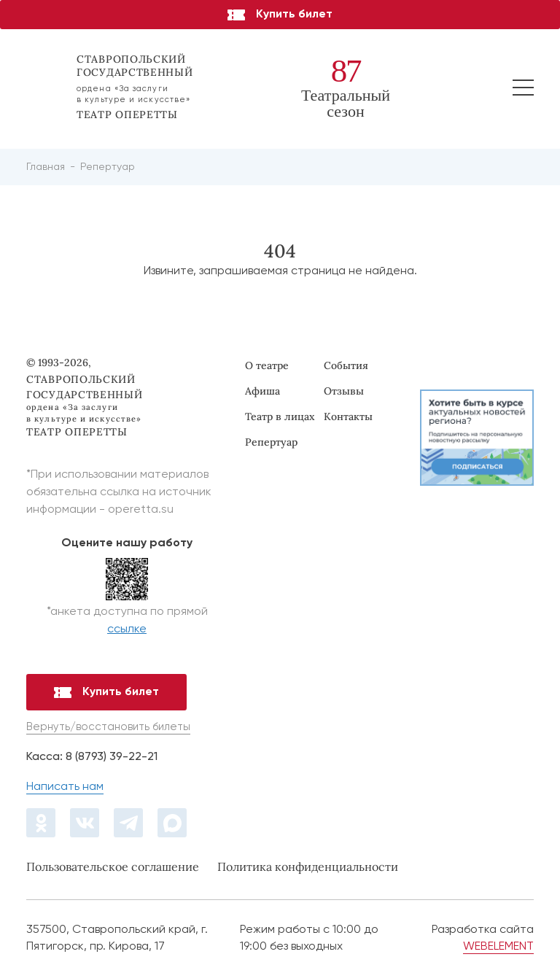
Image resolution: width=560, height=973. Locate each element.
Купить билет (280, 15)
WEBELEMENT (498, 947)
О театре (267, 365)
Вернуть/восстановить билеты (108, 727)
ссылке (127, 629)
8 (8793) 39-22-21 (112, 757)
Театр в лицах (280, 416)
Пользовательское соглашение (113, 867)
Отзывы (344, 391)
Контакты (348, 416)
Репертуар (271, 442)
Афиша (262, 391)
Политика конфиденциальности (308, 867)
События (346, 365)
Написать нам (65, 787)
